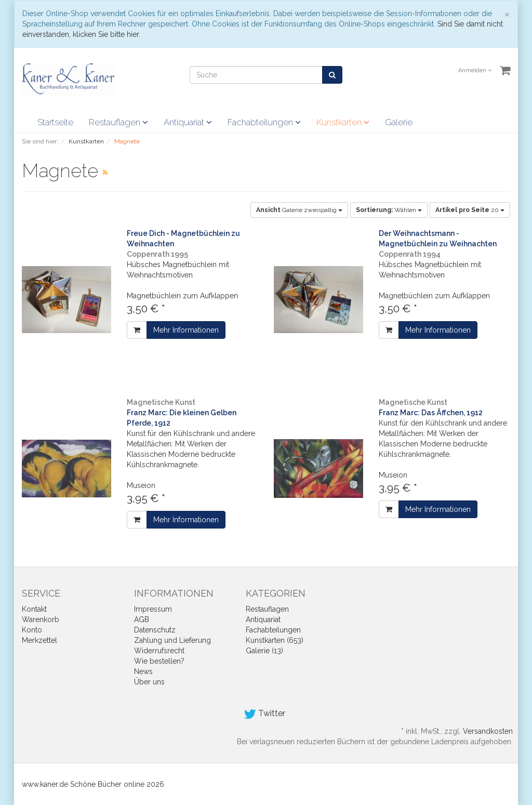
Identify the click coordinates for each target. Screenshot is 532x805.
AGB (142, 619)
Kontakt (34, 609)
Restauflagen (118, 122)
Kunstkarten (343, 122)
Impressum (153, 609)
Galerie (399, 122)
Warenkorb (41, 619)
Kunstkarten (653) (275, 640)
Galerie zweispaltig (299, 210)
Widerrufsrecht (159, 651)
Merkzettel (39, 640)
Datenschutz (155, 630)
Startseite (55, 122)
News (143, 671)
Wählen (389, 210)
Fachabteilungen (264, 122)
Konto (32, 630)
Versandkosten (488, 731)
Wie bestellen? (159, 661)
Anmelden (475, 70)
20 (470, 210)
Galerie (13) (264, 651)
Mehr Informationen (186, 330)
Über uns (149, 682)
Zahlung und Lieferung (172, 640)
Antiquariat (188, 122)
